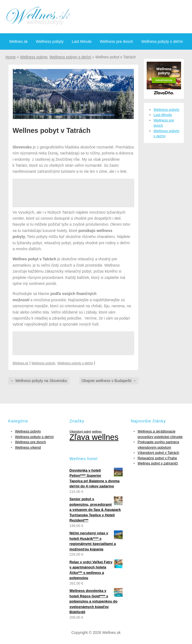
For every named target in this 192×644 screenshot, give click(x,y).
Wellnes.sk (18, 41)
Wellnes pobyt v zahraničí (158, 463)
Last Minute (82, 41)
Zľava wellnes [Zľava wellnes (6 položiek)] (94, 437)
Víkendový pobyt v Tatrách (158, 453)
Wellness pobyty (50, 41)
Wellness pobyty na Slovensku (39, 381)
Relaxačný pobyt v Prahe (157, 458)
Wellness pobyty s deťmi (162, 41)
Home (11, 57)
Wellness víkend (28, 447)
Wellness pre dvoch (116, 41)
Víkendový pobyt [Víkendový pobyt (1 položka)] (80, 431)
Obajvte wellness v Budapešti (109, 381)
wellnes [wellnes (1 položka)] (97, 431)
